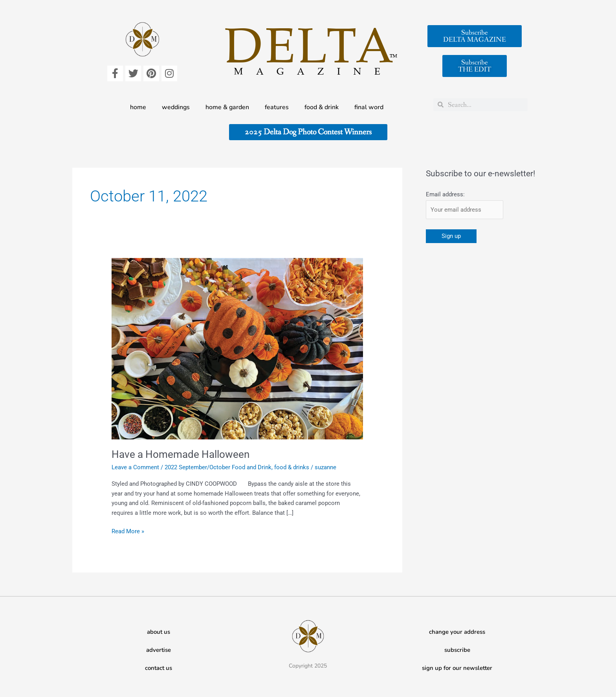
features (277, 107)
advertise (159, 650)
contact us (159, 668)
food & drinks (292, 467)
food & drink (322, 107)
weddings (176, 107)
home (138, 107)
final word (369, 107)
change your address (457, 632)
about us (159, 632)
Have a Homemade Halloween (181, 454)
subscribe (457, 650)
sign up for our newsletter (457, 668)
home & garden (227, 107)
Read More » (128, 531)
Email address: (445, 194)
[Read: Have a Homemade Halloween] (237, 348)
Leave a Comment (135, 467)
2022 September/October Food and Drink (218, 467)
